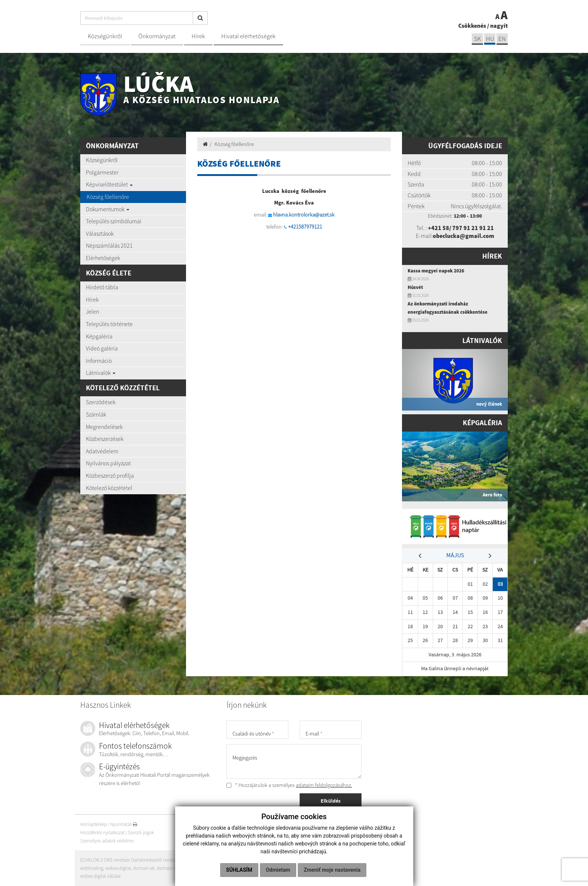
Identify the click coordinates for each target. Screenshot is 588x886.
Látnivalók (101, 373)
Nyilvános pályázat (108, 463)
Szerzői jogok (141, 833)
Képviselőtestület (109, 184)
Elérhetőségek (103, 258)
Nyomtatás (124, 824)
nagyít (499, 26)
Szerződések (101, 402)
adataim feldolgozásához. (324, 785)
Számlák (96, 414)
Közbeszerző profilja (110, 475)
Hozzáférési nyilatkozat (102, 833)
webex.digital (118, 868)
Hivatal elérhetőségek (248, 36)
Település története (109, 324)
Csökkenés (472, 26)
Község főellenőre (108, 197)
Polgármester (102, 172)
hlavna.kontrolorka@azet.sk (304, 215)
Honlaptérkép (94, 824)
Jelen (92, 311)
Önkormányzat (157, 36)
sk (477, 39)
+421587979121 (305, 227)
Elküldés (331, 801)
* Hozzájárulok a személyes (289, 785)
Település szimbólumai (114, 221)
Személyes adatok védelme (107, 841)
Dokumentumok (108, 209)
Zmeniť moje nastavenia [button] (332, 870)
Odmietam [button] (278, 870)
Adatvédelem (102, 451)
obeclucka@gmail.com (463, 236)
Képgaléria (99, 336)
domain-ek (144, 868)
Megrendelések (104, 427)
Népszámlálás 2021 (109, 245)
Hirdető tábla (102, 287)
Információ (99, 361)
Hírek (198, 36)
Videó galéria (102, 348)
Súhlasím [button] (239, 870)
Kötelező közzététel (109, 488)
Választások (100, 233)
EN (502, 39)
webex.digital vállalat (100, 876)
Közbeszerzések (105, 439)
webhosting (92, 868)
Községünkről (105, 36)
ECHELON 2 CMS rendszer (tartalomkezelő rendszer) (131, 860)
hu (490, 39)
